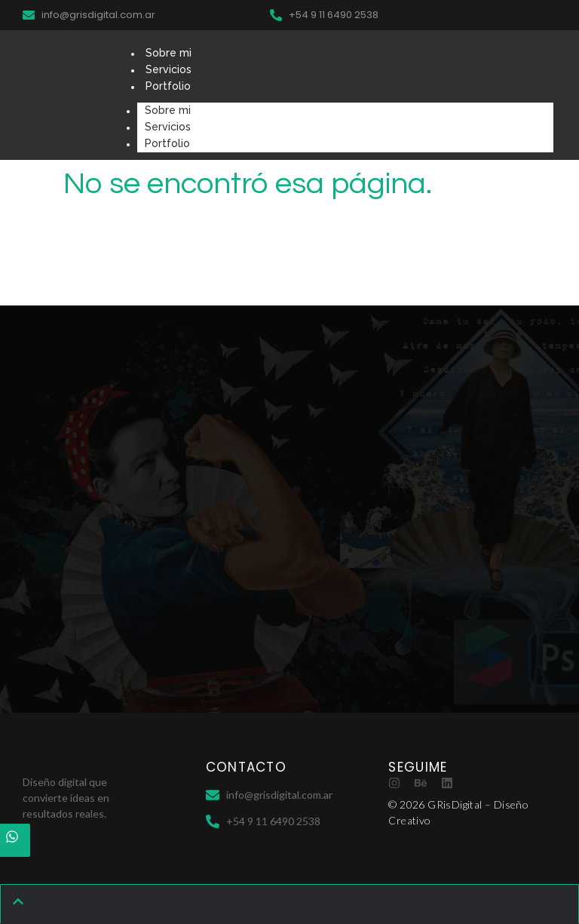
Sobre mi (168, 53)
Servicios (168, 69)
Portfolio (168, 86)
